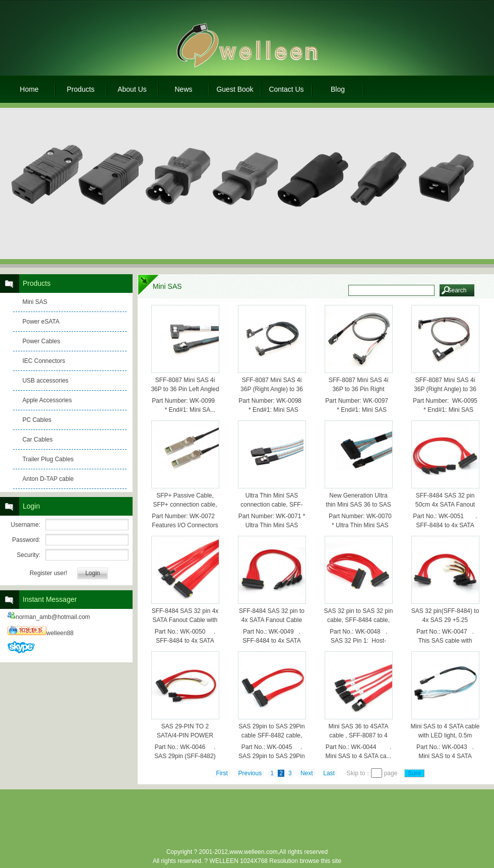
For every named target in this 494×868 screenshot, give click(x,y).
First (222, 773)
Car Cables (37, 440)
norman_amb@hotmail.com (49, 617)
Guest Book (235, 89)
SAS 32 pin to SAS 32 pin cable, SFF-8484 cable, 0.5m (359, 620)
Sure (415, 773)
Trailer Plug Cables (48, 459)
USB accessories (45, 381)
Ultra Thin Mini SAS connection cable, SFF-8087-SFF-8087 (271, 505)
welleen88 (41, 633)
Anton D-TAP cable (48, 479)
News (183, 89)
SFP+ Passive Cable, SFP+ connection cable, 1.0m (185, 505)
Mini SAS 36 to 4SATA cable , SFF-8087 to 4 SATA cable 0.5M (359, 735)
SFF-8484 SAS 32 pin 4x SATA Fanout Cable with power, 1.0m (185, 620)
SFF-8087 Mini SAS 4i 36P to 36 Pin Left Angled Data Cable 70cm (185, 389)
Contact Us (286, 89)
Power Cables (41, 341)
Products (80, 89)
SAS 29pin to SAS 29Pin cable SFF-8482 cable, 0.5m (271, 735)
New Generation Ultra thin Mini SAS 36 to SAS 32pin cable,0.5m (358, 505)
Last (329, 773)
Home (29, 89)
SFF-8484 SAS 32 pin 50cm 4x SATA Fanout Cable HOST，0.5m (445, 505)
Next (307, 773)
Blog (338, 89)
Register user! (49, 573)
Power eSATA (41, 322)
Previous (250, 773)
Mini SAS (35, 302)
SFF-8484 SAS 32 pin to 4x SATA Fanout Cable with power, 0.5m (272, 620)
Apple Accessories (47, 400)
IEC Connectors (44, 361)
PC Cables (37, 420)
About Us (132, 89)
